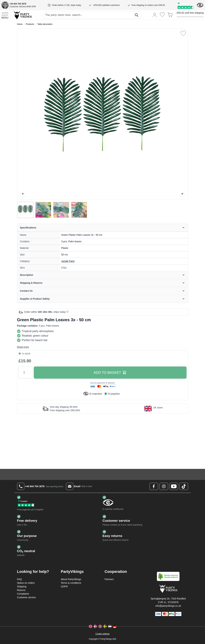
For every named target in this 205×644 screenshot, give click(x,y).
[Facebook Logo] (154, 486)
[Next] (182, 194)
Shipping (22, 586)
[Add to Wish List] (183, 33)
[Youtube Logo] (174, 486)
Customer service (26, 597)
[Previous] (23, 194)
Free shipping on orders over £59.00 (148, 5)
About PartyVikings (71, 579)
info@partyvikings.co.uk (168, 606)
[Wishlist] (162, 15)
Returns (21, 590)
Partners (109, 579)
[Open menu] (5, 15)
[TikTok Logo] (184, 486)
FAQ (19, 579)
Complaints (23, 594)
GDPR (64, 586)
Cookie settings (102, 634)
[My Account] (155, 15)
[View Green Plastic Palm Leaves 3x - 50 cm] (25, 210)
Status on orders (26, 583)
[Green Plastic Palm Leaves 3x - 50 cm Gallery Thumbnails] (52, 210)
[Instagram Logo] (164, 486)
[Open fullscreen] (103, 114)
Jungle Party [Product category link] (68, 261)
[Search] (137, 15)
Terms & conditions (71, 583)
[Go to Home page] (23, 15)
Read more (23, 347)
